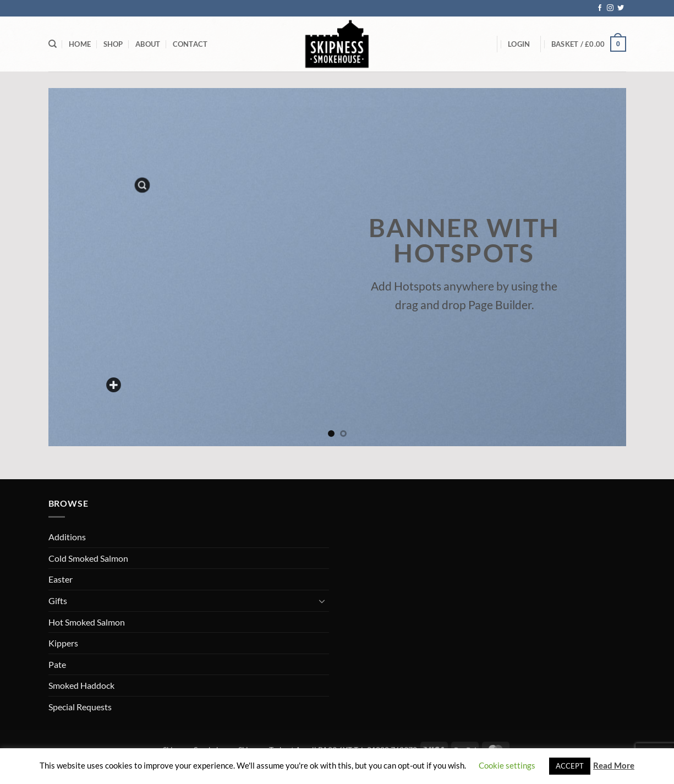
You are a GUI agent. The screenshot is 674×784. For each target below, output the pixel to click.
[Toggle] (322, 601)
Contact (190, 44)
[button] (519, 44)
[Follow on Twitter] (621, 8)
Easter (61, 579)
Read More (614, 765)
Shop (113, 44)
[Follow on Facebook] (600, 8)
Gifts (58, 601)
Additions (67, 537)
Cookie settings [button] (507, 765)
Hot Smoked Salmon (87, 622)
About (148, 44)
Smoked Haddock (81, 685)
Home (80, 44)
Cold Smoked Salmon (88, 558)
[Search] (53, 44)
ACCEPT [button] (570, 766)
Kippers (63, 643)
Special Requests (80, 707)
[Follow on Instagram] (610, 8)
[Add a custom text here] (113, 385)
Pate (57, 664)
